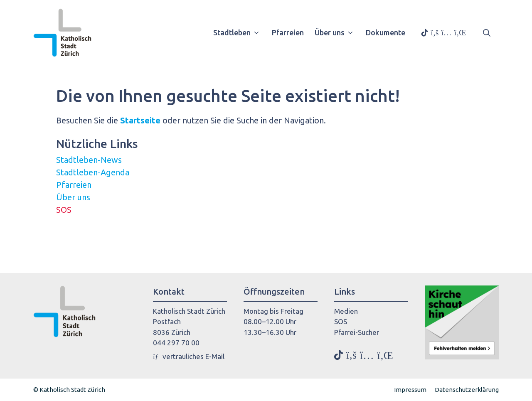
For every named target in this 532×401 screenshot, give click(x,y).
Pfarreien (288, 32)
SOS (64, 210)
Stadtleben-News (89, 160)
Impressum (410, 390)
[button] (487, 32)
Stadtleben (239, 32)
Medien (346, 311)
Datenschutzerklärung (467, 390)
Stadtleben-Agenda (93, 172)
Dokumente (385, 32)
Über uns (337, 32)
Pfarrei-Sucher (357, 332)
